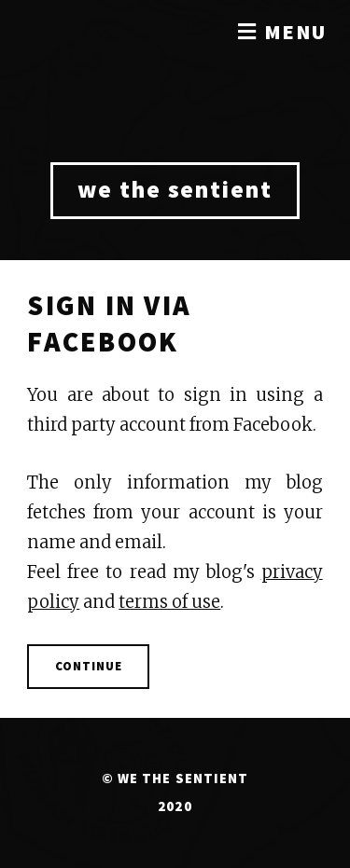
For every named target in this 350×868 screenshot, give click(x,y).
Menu (295, 32)
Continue (89, 666)
